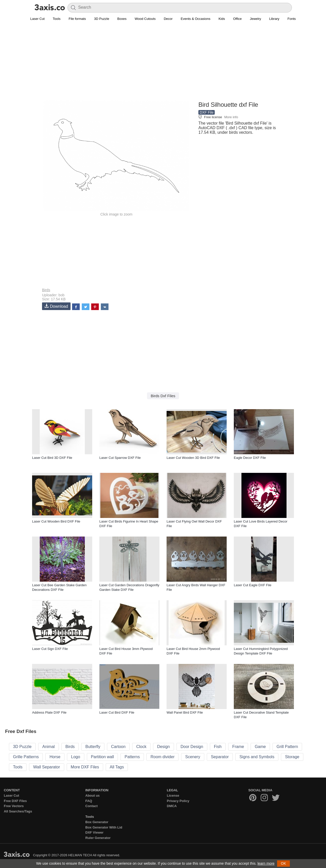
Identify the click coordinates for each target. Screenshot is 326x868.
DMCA (172, 806)
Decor (168, 19)
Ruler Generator (98, 838)
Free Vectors (14, 806)
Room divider (162, 757)
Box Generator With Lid (104, 827)
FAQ (89, 801)
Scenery (193, 757)
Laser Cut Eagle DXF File (253, 585)
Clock (141, 747)
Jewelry (255, 19)
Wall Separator (46, 767)
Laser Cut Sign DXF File (50, 649)
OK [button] (283, 863)
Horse (55, 757)
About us (92, 796)
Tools (57, 19)
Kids (222, 19)
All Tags (117, 767)
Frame (238, 747)
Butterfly (93, 747)
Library (274, 19)
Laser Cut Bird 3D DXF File (52, 458)
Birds (46, 290)
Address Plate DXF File (49, 712)
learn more (266, 863)
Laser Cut (37, 19)
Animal (49, 747)
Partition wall (103, 757)
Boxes (122, 19)
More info (231, 117)
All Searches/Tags (18, 811)
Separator (220, 757)
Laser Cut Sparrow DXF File (120, 458)
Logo (76, 757)
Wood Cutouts (145, 19)
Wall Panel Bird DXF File (185, 712)
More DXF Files (85, 767)
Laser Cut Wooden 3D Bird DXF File (193, 458)
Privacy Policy (178, 801)
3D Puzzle (101, 19)
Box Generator (97, 822)
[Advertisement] (163, 64)
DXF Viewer (94, 832)
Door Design (192, 747)
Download (56, 306)
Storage (292, 757)
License (173, 796)
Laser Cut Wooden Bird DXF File (56, 521)
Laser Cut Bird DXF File (117, 712)
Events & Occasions (196, 19)
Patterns (132, 757)
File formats (77, 19)
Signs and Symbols (257, 757)
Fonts (292, 19)
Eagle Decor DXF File (250, 458)
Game (260, 747)
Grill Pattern (287, 747)
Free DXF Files (15, 801)
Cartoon (118, 747)
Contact (91, 806)
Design (164, 747)
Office (237, 19)
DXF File (207, 112)
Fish (218, 747)
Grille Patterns (26, 757)
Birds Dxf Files (163, 396)
